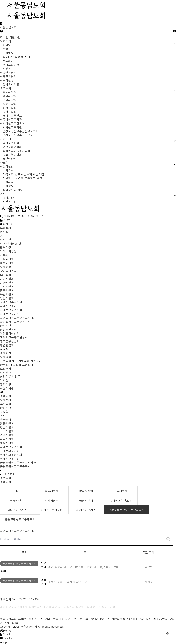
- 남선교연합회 (10, 143)
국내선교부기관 (10, 451)
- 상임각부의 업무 (11, 190)
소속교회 (6, 404)
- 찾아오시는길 (10, 84)
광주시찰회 (7, 435)
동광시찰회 (7, 443)
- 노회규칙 (7, 170)
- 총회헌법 (7, 166)
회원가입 (15, 37)
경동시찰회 (7, 423)
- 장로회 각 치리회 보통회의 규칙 (21, 178)
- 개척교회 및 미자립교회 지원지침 (22, 174)
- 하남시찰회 (8, 108)
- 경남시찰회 (8, 96)
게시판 (4, 415)
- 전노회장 (7, 61)
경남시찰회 (7, 427)
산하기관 (6, 408)
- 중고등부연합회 (11, 155)
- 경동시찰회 (8, 92)
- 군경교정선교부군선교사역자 (19, 131)
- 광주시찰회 (8, 104)
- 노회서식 (7, 182)
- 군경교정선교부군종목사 (16, 135)
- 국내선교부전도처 (12, 115)
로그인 (4, 37)
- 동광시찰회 (8, 111)
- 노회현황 (7, 80)
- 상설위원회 (8, 72)
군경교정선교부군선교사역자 (18, 462)
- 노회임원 (7, 53)
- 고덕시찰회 (8, 100)
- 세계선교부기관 (11, 127)
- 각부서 (5, 68)
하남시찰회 (7, 439)
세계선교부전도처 (11, 455)
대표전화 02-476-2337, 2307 (21, 216)
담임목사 (149, 552)
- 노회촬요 (7, 186)
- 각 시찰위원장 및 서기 (15, 57)
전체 (17, 491)
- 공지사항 (7, 198)
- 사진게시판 (8, 201)
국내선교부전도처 (11, 447)
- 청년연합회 (8, 158)
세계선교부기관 (10, 458)
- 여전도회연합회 (11, 147)
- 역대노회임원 (10, 65)
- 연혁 (4, 49)
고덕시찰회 (7, 431)
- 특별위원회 (8, 76)
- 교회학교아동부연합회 (15, 151)
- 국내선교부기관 (11, 119)
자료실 (4, 412)
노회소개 (6, 400)
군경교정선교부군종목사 (15, 466)
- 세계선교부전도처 (12, 123)
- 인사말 (5, 45)
